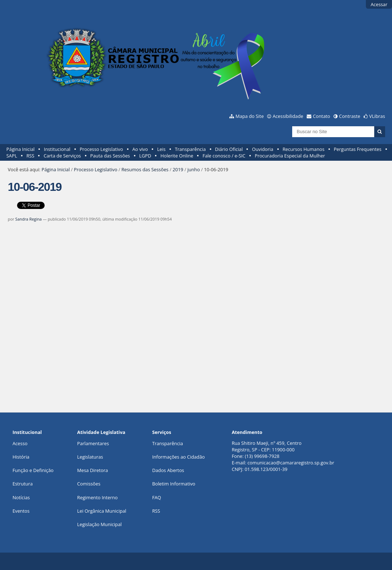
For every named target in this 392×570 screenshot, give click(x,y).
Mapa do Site (250, 116)
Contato (322, 116)
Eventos (21, 511)
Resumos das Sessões (145, 169)
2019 (178, 169)
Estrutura (23, 484)
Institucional (57, 149)
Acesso (20, 443)
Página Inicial (21, 149)
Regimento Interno (98, 497)
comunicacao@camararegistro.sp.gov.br (291, 463)
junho (193, 169)
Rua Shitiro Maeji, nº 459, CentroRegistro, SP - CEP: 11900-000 (266, 446)
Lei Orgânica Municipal (102, 511)
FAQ (157, 497)
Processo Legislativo (101, 149)
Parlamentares (93, 443)
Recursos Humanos (303, 149)
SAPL (12, 156)
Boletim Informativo (174, 484)
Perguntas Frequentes (357, 149)
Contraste (350, 116)
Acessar (379, 4)
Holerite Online (177, 156)
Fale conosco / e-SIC (224, 156)
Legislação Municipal (100, 524)
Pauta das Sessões (110, 156)
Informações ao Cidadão (178, 457)
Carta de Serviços (62, 156)
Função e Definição (33, 470)
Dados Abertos (168, 470)
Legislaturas (90, 457)
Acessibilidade (288, 116)
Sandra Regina (28, 219)
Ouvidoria (263, 149)
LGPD (145, 156)
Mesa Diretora (93, 470)
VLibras (377, 116)
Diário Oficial (229, 149)
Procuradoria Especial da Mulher (290, 156)
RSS (30, 156)
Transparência (190, 149)
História (21, 457)
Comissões (89, 484)
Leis (161, 149)
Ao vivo (140, 149)
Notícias (21, 497)
